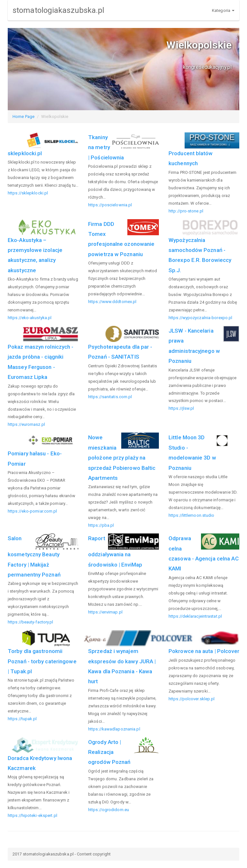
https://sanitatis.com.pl (110, 397)
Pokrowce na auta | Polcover (204, 651)
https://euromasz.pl (26, 424)
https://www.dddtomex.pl (112, 302)
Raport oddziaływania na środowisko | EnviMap (115, 551)
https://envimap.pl (105, 612)
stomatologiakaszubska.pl (58, 10)
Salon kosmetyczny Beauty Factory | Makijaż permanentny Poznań (34, 556)
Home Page (23, 116)
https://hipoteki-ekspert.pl (32, 815)
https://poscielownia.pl (110, 205)
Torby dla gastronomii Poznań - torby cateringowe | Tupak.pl (42, 661)
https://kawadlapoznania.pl (114, 729)
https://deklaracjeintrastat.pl (195, 616)
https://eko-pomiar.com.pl (32, 511)
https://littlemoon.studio (192, 515)
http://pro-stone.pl (186, 211)
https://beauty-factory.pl (31, 622)
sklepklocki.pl (25, 153)
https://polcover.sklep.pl (192, 699)
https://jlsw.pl (181, 408)
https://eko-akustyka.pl (30, 318)
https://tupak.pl (22, 719)
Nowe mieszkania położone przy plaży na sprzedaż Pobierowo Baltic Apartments (122, 458)
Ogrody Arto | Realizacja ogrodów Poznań (109, 752)
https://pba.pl (101, 525)
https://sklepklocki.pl (28, 193)
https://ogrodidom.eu (109, 810)
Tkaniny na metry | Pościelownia (106, 147)
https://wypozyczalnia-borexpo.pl (200, 318)
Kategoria (223, 10)
